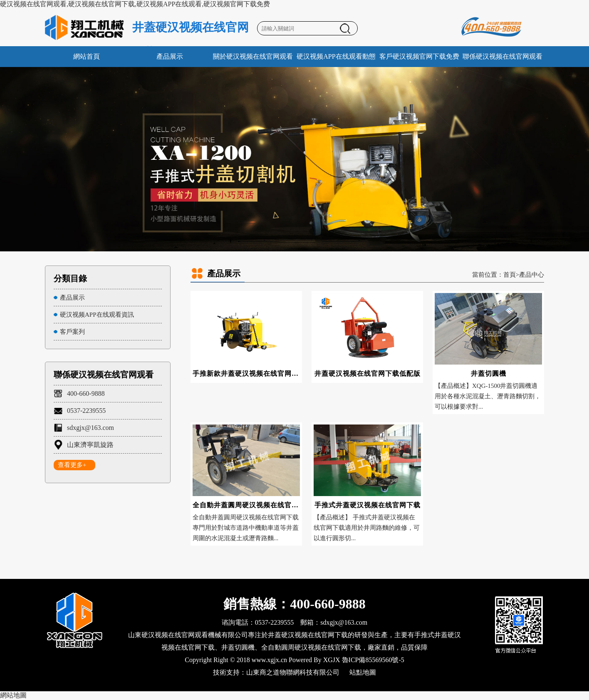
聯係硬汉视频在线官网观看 (502, 56)
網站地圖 (13, 695)
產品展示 (170, 56)
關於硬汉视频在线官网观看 (253, 56)
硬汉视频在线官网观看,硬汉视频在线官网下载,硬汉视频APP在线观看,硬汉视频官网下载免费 (135, 4)
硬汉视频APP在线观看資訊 (97, 315)
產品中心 (532, 275)
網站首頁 (87, 56)
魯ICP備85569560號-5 (373, 660)
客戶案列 (72, 332)
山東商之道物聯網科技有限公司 (293, 672)
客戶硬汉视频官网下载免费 (419, 56)
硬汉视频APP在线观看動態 (336, 56)
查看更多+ (72, 465)
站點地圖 (363, 672)
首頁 (510, 275)
